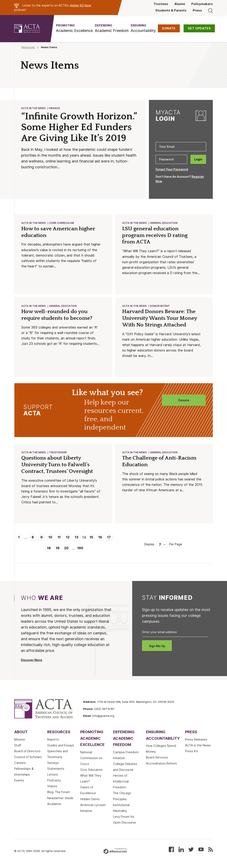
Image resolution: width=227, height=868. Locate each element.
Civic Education (91, 771)
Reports (53, 741)
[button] (74, 28)
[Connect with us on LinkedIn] (181, 850)
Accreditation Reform (161, 765)
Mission (20, 741)
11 (59, 539)
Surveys (53, 764)
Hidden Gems (90, 800)
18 (49, 549)
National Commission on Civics (91, 759)
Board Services (157, 759)
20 (66, 549)
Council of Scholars (28, 758)
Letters (53, 776)
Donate (184, 401)
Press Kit (191, 752)
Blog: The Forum (59, 793)
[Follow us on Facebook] (171, 850)
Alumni (180, 4)
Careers (20, 764)
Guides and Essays (61, 747)
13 (77, 539)
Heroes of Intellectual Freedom (121, 783)
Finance (55, 108)
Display (149, 545)
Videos (52, 787)
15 (91, 539)
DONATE (169, 28)
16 (100, 539)
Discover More (32, 661)
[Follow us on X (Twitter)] (191, 850)
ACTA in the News (34, 108)
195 (80, 549)
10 (50, 539)
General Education (164, 223)
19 (58, 549)
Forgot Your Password (172, 169)
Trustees (161, 4)
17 (109, 539)
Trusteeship (58, 453)
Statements (56, 770)
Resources (28, 47)
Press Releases (196, 741)
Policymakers (202, 4)
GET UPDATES (199, 28)
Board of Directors (27, 752)
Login (198, 159)
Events (19, 782)
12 (68, 539)
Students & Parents (171, 10)
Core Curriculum (62, 223)
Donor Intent (160, 307)
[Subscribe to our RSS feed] (211, 850)
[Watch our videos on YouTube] (201, 850)
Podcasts (54, 782)
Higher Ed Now (80, 5)
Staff (18, 747)
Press (197, 10)
